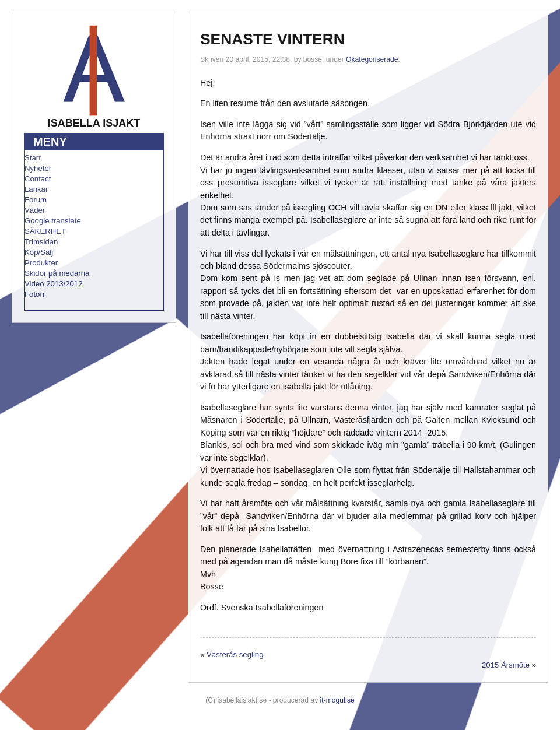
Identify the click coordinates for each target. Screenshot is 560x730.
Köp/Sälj (39, 252)
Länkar (36, 189)
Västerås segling (235, 654)
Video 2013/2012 (54, 284)
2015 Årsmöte (506, 665)
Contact (38, 179)
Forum (36, 200)
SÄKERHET (45, 231)
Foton (34, 294)
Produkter (41, 263)
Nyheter (38, 168)
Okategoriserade (372, 59)
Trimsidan (41, 242)
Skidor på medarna (57, 273)
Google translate (53, 221)
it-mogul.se (337, 700)
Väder (35, 210)
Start (33, 158)
